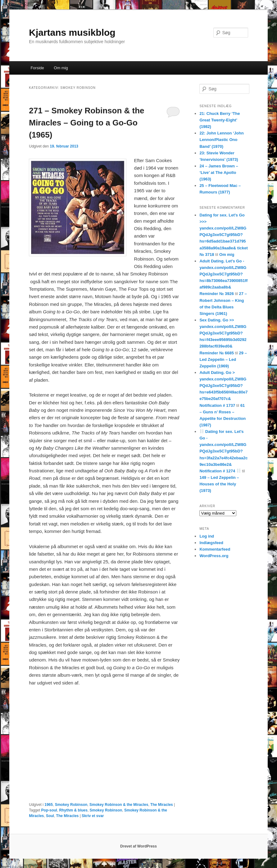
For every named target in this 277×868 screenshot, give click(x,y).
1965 (49, 805)
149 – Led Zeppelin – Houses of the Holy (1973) (219, 484)
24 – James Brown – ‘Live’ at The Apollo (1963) (219, 173)
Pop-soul (49, 810)
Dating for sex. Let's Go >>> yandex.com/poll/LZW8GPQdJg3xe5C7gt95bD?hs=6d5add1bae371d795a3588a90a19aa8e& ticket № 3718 (223, 235)
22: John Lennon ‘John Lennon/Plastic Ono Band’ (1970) (221, 140)
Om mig (61, 68)
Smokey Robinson (71, 805)
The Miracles (162, 805)
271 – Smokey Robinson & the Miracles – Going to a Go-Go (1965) (86, 123)
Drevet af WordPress (138, 846)
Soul (50, 816)
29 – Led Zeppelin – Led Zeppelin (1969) (223, 359)
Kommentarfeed (215, 549)
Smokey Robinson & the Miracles (119, 805)
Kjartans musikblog (72, 32)
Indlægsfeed (211, 543)
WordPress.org (214, 556)
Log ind (207, 536)
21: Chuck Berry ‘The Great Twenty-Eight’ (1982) (220, 120)
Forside (37, 68)
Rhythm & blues (73, 810)
